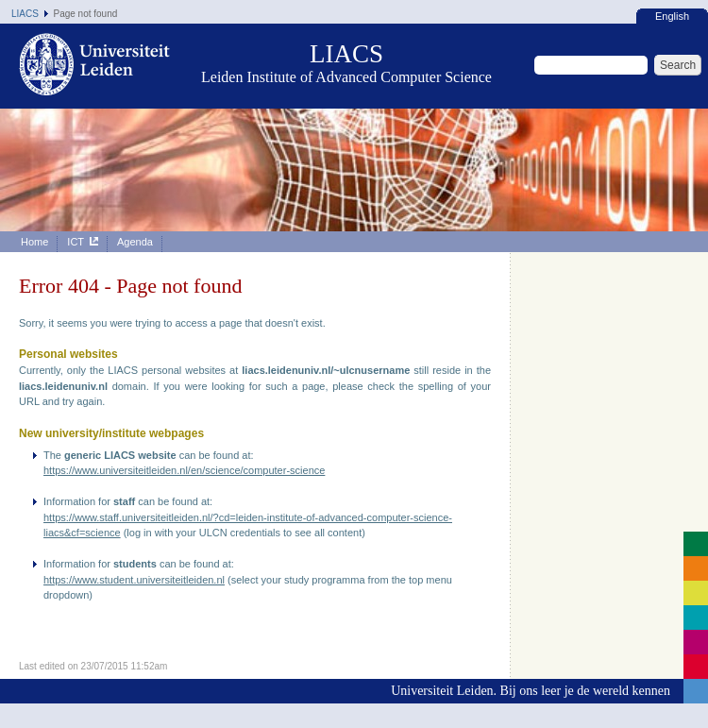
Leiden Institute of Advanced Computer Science (346, 77)
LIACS (25, 14)
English (672, 16)
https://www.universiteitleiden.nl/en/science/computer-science (184, 470)
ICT (83, 242)
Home (34, 242)
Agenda (135, 242)
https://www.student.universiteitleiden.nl (134, 580)
